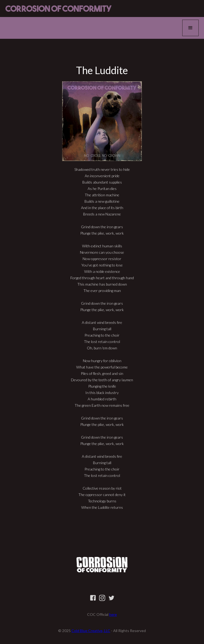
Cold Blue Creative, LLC (91, 631)
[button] (190, 28)
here (113, 614)
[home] (58, 9)
